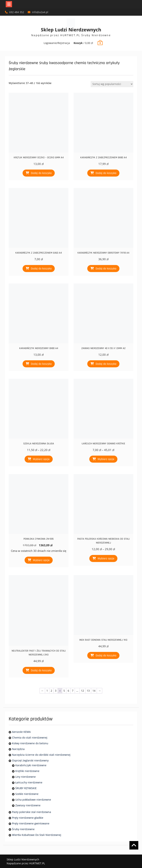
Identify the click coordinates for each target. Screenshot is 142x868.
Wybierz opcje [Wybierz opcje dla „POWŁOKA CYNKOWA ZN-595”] (41, 560)
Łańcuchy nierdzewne (29, 782)
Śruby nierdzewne (23, 829)
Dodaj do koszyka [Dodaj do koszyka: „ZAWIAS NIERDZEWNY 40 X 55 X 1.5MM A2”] (106, 364)
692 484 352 (17, 12)
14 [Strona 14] (94, 691)
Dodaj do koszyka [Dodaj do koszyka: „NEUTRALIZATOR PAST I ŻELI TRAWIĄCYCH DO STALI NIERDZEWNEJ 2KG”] (41, 670)
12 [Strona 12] (82, 691)
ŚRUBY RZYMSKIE (26, 788)
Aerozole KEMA (21, 732)
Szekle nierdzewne (27, 794)
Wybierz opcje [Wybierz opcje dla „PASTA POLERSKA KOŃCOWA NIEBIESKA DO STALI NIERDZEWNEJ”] (106, 559)
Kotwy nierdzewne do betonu (30, 743)
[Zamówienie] (112, 84)
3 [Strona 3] (56, 691)
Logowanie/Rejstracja (57, 43)
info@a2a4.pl (40, 12)
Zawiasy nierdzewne (28, 805)
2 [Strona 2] (51, 691)
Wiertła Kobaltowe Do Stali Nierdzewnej (37, 835)
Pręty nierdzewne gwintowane (31, 823)
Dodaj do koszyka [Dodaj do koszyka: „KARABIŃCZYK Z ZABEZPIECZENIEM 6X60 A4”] (41, 269)
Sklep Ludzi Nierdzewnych (71, 30)
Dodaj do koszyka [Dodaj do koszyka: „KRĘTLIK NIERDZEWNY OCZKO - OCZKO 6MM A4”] (41, 173)
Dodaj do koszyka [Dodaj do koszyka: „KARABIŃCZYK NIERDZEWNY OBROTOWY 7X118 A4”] (106, 269)
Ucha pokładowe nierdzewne (33, 800)
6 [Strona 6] (68, 691)
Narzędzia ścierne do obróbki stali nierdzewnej (41, 755)
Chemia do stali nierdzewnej (30, 738)
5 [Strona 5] (64, 691)
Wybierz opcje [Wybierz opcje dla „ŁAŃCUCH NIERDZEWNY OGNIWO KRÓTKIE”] (106, 459)
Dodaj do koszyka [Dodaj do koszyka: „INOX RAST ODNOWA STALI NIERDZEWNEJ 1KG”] (106, 656)
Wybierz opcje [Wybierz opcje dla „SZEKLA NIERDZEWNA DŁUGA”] (41, 459)
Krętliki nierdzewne (27, 771)
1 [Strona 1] (47, 691)
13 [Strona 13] (88, 691)
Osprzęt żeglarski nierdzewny (30, 760)
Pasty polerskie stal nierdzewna (32, 812)
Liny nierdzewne (26, 777)
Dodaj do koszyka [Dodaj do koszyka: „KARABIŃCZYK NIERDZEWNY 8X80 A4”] (41, 364)
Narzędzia (18, 749)
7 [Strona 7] (73, 691)
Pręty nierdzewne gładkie (28, 818)
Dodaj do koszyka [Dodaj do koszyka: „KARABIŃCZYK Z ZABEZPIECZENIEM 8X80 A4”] (106, 173)
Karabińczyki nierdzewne (31, 765)
